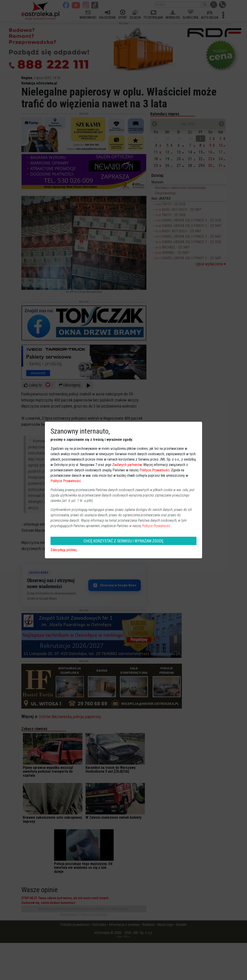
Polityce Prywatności (154, 470)
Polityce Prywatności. (157, 526)
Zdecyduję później (64, 550)
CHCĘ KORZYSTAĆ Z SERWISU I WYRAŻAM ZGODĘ (123, 541)
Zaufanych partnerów (127, 465)
